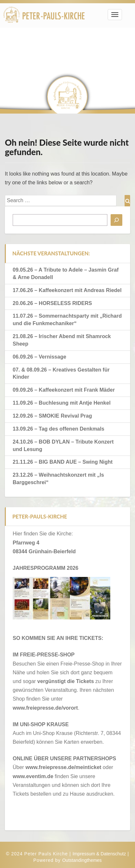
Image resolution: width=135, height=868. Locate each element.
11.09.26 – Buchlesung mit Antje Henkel (62, 403)
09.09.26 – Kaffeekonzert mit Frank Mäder (64, 390)
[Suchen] (116, 220)
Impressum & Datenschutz (99, 854)
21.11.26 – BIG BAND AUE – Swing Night (63, 462)
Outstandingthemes (82, 860)
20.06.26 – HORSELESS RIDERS (52, 303)
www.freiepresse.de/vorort (45, 708)
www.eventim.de (33, 776)
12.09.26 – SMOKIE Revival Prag (52, 416)
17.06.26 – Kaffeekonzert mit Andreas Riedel (67, 290)
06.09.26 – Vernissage (40, 357)
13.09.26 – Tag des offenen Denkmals (59, 429)
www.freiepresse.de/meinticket (63, 767)
